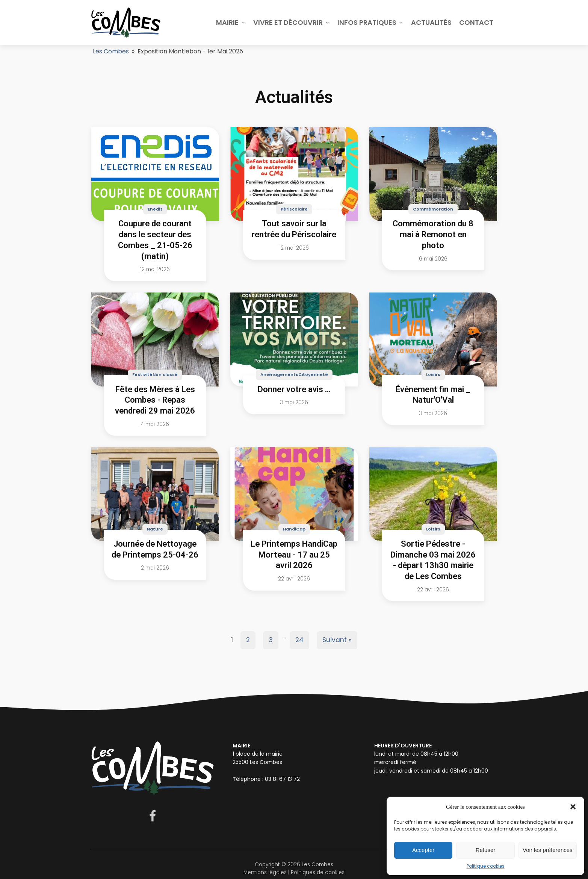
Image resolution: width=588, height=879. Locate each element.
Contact (476, 22)
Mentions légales (265, 872)
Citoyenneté (313, 374)
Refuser (486, 850)
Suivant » (337, 640)
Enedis (155, 209)
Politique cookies (486, 866)
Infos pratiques (370, 22)
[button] (573, 807)
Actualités (431, 22)
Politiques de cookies (318, 872)
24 (299, 640)
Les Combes (111, 51)
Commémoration (433, 209)
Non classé (165, 374)
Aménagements (279, 374)
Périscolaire (294, 209)
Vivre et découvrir (292, 22)
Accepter (423, 850)
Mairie (231, 22)
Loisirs (433, 374)
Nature (155, 529)
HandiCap (294, 529)
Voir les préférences (548, 850)
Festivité (142, 374)
